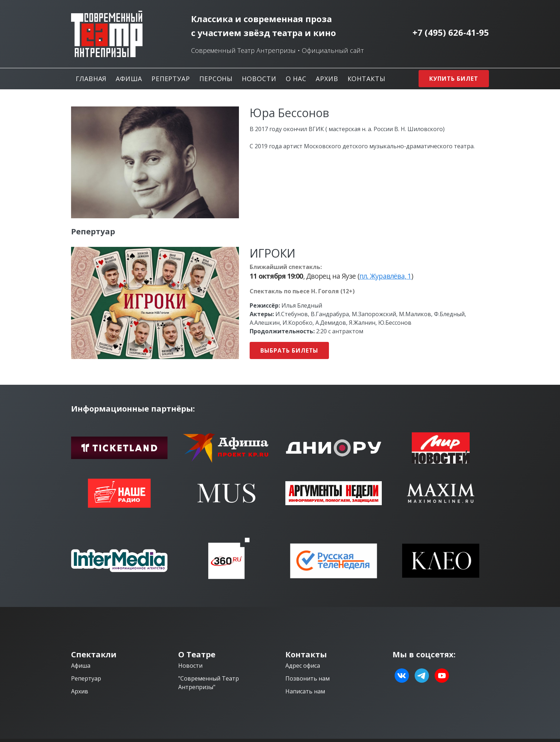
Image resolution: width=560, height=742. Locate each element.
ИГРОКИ (272, 253)
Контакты (366, 79)
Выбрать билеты (289, 350)
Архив (327, 79)
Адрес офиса (303, 666)
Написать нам (305, 691)
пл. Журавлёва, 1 (385, 276)
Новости (259, 79)
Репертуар (171, 79)
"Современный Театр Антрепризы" (209, 683)
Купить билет (454, 79)
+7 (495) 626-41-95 (451, 33)
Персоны (216, 79)
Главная (91, 79)
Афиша (129, 79)
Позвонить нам (307, 678)
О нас (296, 79)
